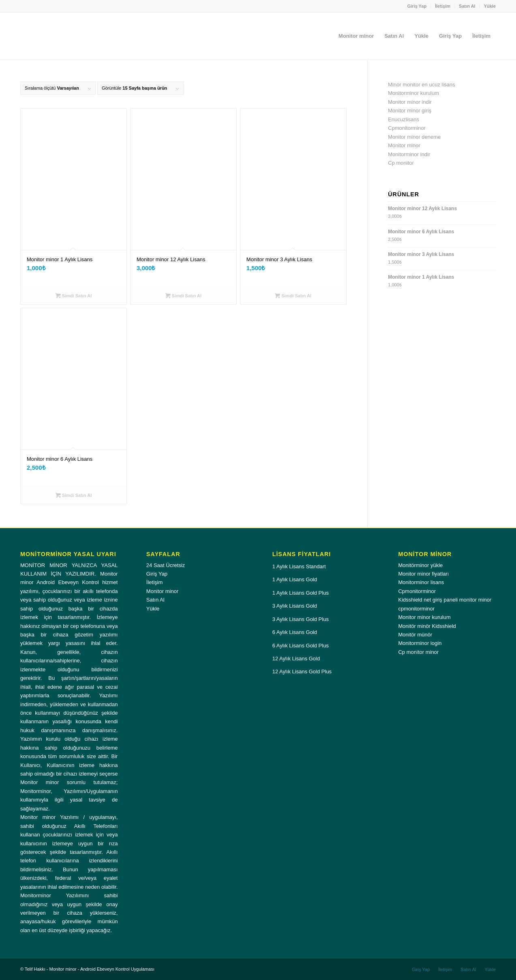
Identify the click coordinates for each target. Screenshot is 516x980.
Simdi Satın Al (74, 296)
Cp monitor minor (418, 652)
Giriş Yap (417, 6)
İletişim (443, 6)
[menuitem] (417, 6)
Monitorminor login (420, 643)
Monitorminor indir (409, 154)
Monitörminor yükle (420, 565)
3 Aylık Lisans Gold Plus (301, 619)
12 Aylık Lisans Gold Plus (302, 672)
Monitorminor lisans (421, 582)
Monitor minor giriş (410, 111)
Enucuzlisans (404, 119)
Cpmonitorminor (407, 128)
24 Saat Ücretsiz (166, 565)
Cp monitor (401, 163)
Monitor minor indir (410, 102)
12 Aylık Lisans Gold (296, 659)
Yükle (490, 6)
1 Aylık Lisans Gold (295, 579)
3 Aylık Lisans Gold (295, 606)
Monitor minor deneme (414, 137)
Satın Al (467, 6)
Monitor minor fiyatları (423, 574)
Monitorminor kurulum (413, 93)
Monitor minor (404, 145)
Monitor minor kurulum (424, 617)
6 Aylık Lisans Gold (295, 632)
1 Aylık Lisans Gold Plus (301, 593)
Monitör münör (415, 635)
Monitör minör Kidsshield (427, 626)
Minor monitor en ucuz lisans (421, 85)
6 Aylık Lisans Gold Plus (301, 646)
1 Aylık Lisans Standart (299, 566)
